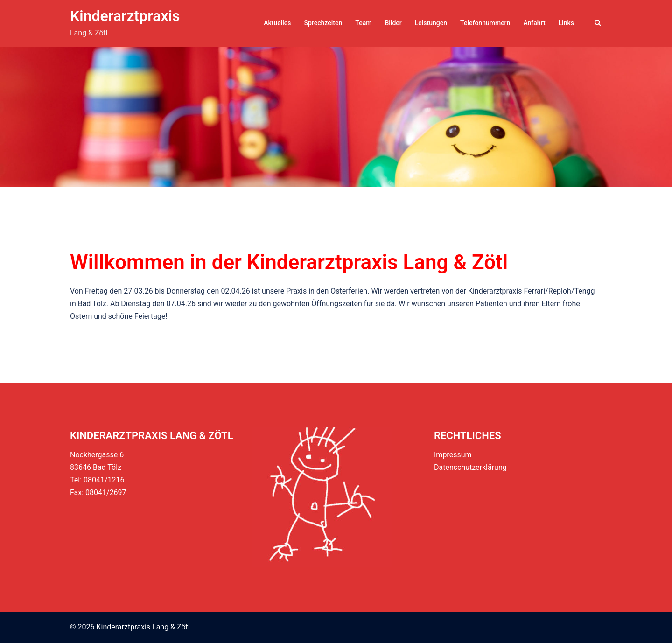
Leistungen (431, 23)
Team (363, 23)
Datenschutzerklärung (470, 467)
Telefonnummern (485, 23)
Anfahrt (534, 23)
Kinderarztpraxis (125, 16)
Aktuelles (277, 23)
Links (566, 23)
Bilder (393, 23)
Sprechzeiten (323, 23)
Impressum (453, 455)
